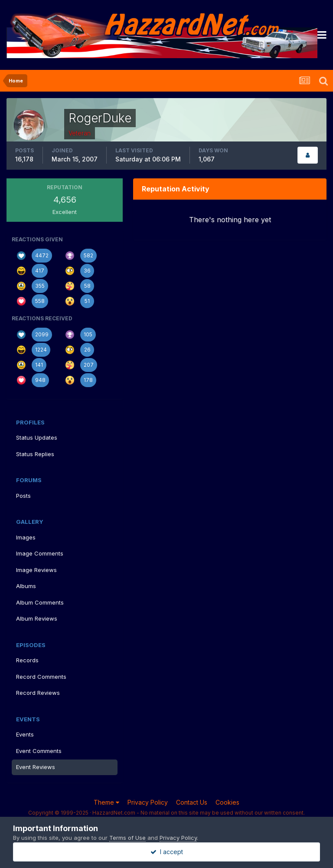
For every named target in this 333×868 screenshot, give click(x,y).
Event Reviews (36, 767)
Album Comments (40, 602)
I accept (167, 852)
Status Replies (35, 454)
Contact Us (192, 802)
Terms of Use (127, 838)
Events (25, 734)
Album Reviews (37, 618)
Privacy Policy (148, 802)
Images (26, 537)
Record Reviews (38, 693)
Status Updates (37, 437)
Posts (23, 496)
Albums (26, 586)
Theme (106, 802)
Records (27, 660)
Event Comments (39, 751)
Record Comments (41, 677)
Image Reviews (36, 570)
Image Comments (40, 553)
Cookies (227, 802)
